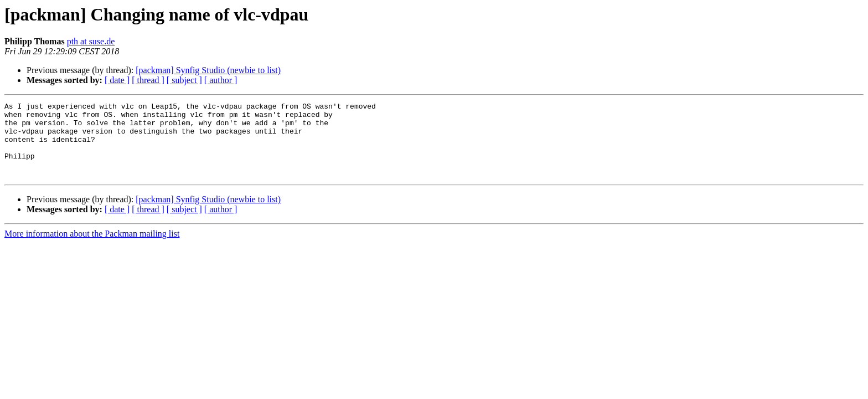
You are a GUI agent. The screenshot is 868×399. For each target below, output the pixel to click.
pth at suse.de (91, 41)
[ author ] (221, 80)
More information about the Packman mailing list (92, 249)
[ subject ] (184, 80)
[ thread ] (148, 80)
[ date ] (117, 80)
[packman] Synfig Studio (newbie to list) (208, 70)
